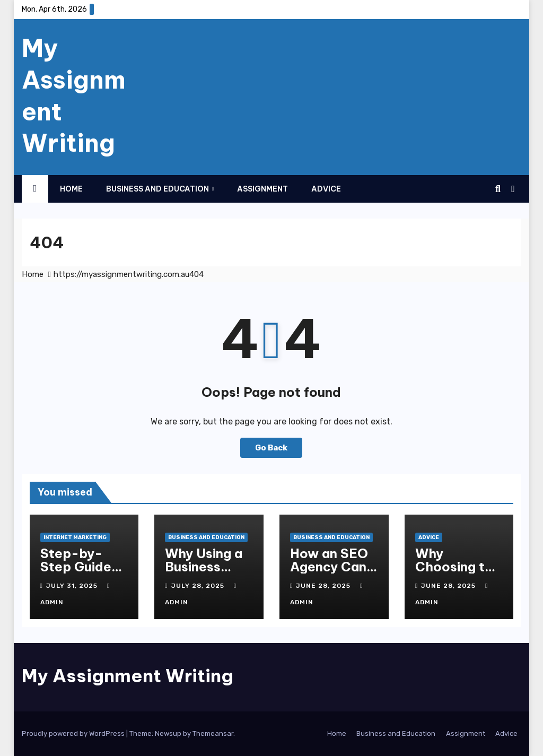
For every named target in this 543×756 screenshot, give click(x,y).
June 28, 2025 (324, 586)
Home (71, 189)
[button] (498, 189)
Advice (326, 189)
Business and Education (158, 189)
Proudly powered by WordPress (74, 733)
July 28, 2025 (199, 586)
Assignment (262, 189)
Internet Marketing (75, 537)
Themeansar (213, 733)
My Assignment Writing (128, 676)
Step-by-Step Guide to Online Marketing (76, 573)
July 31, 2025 (73, 586)
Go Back (271, 448)
